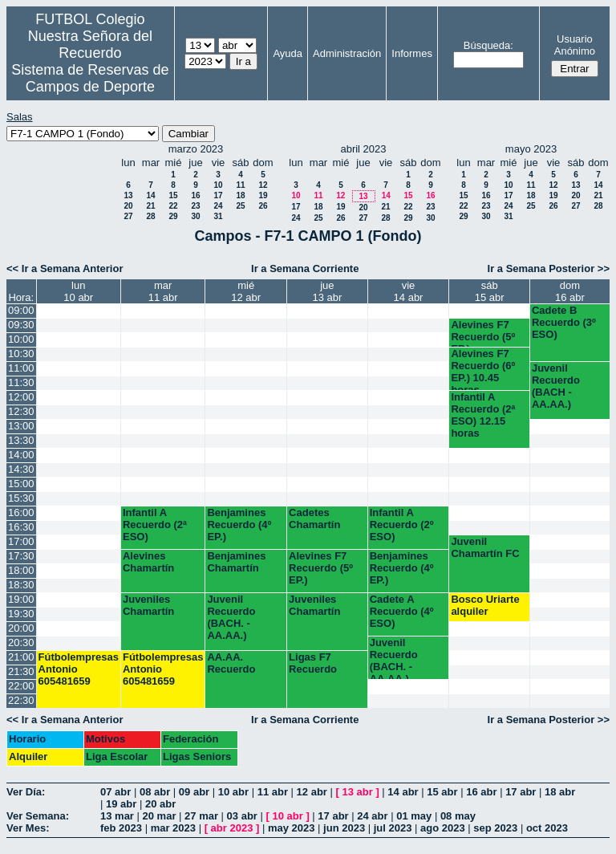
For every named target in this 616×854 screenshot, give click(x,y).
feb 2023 (121, 828)
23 (195, 206)
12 (263, 185)
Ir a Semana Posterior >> (549, 268)
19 (263, 195)
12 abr (312, 792)
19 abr (121, 804)
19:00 (21, 599)
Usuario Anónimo (575, 45)
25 (240, 206)
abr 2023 (232, 828)
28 (150, 216)
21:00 (21, 657)
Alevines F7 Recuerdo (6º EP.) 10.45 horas (483, 369)
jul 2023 (393, 828)
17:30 (21, 556)
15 (173, 195)
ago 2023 (443, 828)
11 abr (273, 792)
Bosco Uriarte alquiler (485, 605)
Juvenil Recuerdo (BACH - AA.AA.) (556, 386)
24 (218, 206)
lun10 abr (78, 291)
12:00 (21, 397)
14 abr (403, 792)
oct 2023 (547, 828)
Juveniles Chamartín (148, 605)
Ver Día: (26, 792)
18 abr (560, 792)
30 (195, 216)
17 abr (521, 792)
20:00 (21, 628)
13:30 (21, 440)
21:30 (21, 671)
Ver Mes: (28, 828)
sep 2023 (495, 828)
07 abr (115, 792)
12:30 (21, 411)
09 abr (194, 792)
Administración (347, 53)
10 (218, 185)
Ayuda (288, 53)
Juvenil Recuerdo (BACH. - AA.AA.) (231, 617)
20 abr (160, 804)
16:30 (21, 527)
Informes (412, 53)
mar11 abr (163, 291)
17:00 (21, 541)
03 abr (242, 816)
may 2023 (292, 828)
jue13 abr (327, 291)
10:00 (21, 339)
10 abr (233, 792)
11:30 (21, 382)
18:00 (21, 570)
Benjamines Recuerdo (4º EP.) (239, 525)
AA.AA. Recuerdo (231, 663)
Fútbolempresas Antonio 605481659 (79, 669)
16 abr (481, 792)
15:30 (21, 498)
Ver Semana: (38, 816)
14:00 (21, 455)
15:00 (21, 484)
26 (263, 206)
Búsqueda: (488, 45)
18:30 (21, 585)
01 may (414, 816)
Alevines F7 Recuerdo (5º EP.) (483, 333)
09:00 (21, 310)
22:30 (21, 700)
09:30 (21, 325)
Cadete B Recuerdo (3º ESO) (564, 322)
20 (128, 206)
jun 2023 (344, 828)
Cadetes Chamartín (314, 518)
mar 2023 (173, 828)
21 (150, 206)
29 (173, 216)
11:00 (21, 368)
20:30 (21, 643)
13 (128, 195)
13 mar (117, 816)
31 (218, 216)
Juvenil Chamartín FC (485, 547)
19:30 (21, 614)
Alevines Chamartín (148, 562)
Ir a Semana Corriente (305, 268)
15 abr (442, 792)
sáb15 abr (490, 291)
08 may (458, 816)
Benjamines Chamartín (236, 562)
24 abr (372, 816)
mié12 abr (246, 291)
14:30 (21, 469)
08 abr (155, 792)
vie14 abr (409, 291)
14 (150, 195)
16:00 (21, 512)
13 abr (357, 792)
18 (240, 195)
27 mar (201, 816)
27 (128, 216)
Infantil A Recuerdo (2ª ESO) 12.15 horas (483, 415)
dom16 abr (570, 291)
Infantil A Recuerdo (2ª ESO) (155, 525)
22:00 (21, 686)
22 (173, 206)
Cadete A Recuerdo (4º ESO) (402, 611)
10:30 (21, 354)
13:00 (21, 426)
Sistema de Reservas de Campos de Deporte (90, 78)
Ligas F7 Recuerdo (313, 663)
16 (195, 195)
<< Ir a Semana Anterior (65, 268)
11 (240, 185)
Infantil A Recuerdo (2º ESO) (402, 525)
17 (218, 195)
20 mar (160, 816)
